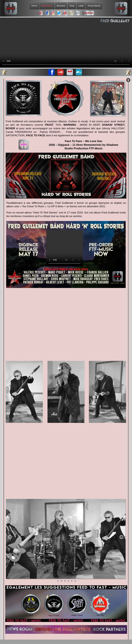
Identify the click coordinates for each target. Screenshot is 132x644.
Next (121, 537)
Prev (10, 537)
